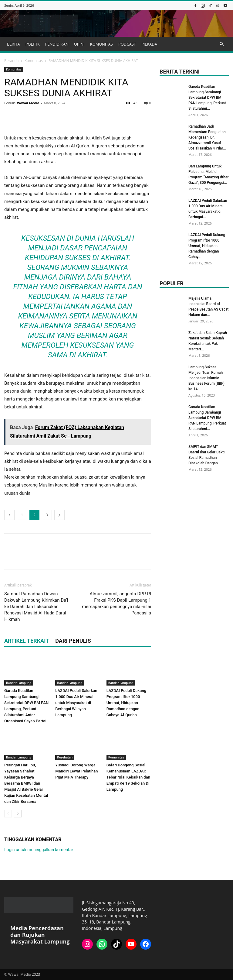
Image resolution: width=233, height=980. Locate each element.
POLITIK (33, 44)
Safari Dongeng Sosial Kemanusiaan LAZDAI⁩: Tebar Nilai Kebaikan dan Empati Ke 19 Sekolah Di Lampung (128, 777)
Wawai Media (28, 103)
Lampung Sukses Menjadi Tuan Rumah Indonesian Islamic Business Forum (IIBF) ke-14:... (206, 378)
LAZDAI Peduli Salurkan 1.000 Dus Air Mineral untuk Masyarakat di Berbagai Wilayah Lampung (76, 703)
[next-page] (18, 814)
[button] (221, 44)
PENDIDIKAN (57, 44)
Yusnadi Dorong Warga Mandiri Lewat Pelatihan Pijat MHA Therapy (76, 771)
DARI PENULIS (73, 641)
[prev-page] (8, 814)
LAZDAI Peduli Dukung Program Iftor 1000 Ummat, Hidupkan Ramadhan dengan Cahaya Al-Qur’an (126, 703)
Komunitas (34, 61)
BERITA (14, 44)
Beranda (11, 61)
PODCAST (127, 44)
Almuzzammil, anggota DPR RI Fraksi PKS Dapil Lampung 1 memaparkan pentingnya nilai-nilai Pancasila (116, 603)
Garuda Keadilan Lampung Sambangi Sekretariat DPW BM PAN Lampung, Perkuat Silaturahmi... (207, 98)
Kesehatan (65, 757)
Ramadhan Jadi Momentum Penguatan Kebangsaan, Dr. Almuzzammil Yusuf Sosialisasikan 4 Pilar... (207, 137)
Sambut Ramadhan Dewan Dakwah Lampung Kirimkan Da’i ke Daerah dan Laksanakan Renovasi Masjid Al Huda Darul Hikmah (36, 607)
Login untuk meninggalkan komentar (39, 850)
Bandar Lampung (19, 683)
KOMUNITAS (101, 44)
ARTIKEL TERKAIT (27, 641)
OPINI (79, 44)
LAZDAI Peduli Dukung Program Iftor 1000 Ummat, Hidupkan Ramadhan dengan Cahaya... (207, 246)
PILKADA (149, 44)
